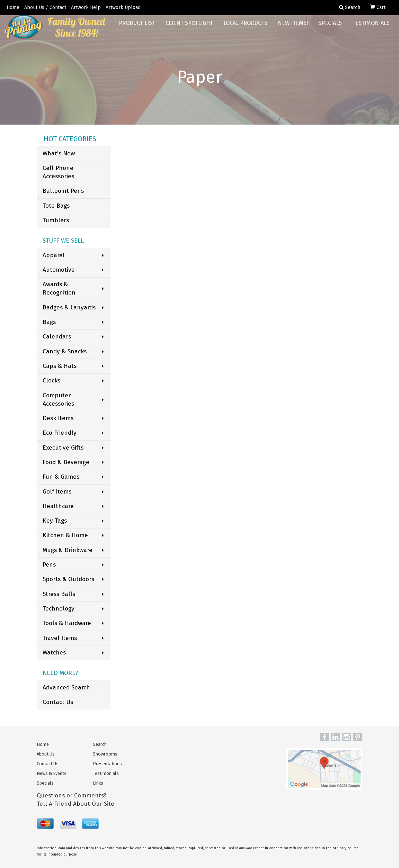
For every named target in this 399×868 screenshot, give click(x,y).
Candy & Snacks (65, 351)
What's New (59, 153)
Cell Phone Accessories (58, 172)
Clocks (51, 381)
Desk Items (58, 418)
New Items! (293, 28)
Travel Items (60, 638)
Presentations (107, 764)
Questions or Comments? (72, 795)
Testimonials (371, 28)
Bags (49, 322)
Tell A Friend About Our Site (76, 804)
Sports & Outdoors (68, 579)
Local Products (245, 28)
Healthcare (58, 506)
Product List (137, 28)
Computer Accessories (58, 400)
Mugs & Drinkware (68, 550)
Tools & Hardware (67, 623)
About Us (46, 754)
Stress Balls (59, 594)
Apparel (54, 255)
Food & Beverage (66, 462)
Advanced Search (66, 688)
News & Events (52, 773)
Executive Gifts (63, 448)
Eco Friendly (60, 433)
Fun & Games (61, 477)
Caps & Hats (60, 366)
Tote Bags (56, 206)
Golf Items (57, 492)
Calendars (57, 337)
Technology (59, 609)
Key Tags (55, 521)
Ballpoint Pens (63, 191)
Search (100, 744)
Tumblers (56, 220)
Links (98, 783)
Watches (54, 653)
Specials (330, 28)
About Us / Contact (45, 7)
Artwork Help (86, 7)
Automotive (59, 270)
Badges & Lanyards (69, 308)
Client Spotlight (189, 28)
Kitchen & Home (65, 535)
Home (13, 7)
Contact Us (58, 702)
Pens (49, 565)
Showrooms (105, 754)
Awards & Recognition (59, 288)
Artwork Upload (123, 7)
